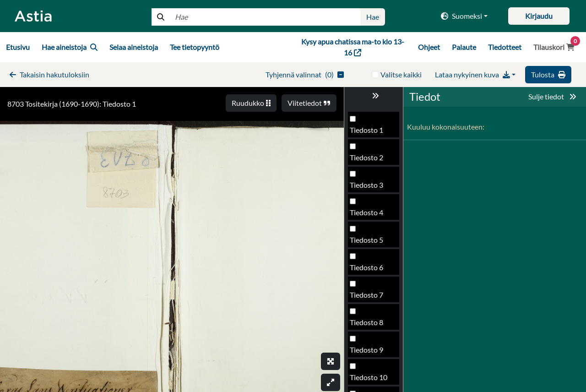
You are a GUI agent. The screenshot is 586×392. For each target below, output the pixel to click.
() (305, 74)
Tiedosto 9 (366, 350)
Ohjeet (429, 47)
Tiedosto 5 (366, 240)
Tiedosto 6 (366, 267)
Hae (373, 17)
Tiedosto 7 (366, 295)
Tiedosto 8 (366, 322)
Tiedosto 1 (366, 130)
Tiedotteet (505, 47)
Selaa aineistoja (134, 47)
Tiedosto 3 (366, 185)
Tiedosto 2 (366, 157)
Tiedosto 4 (366, 212)
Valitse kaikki (401, 74)
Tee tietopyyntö (195, 47)
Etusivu (18, 47)
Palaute (464, 47)
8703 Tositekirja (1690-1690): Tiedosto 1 (72, 104)
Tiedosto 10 (369, 377)
